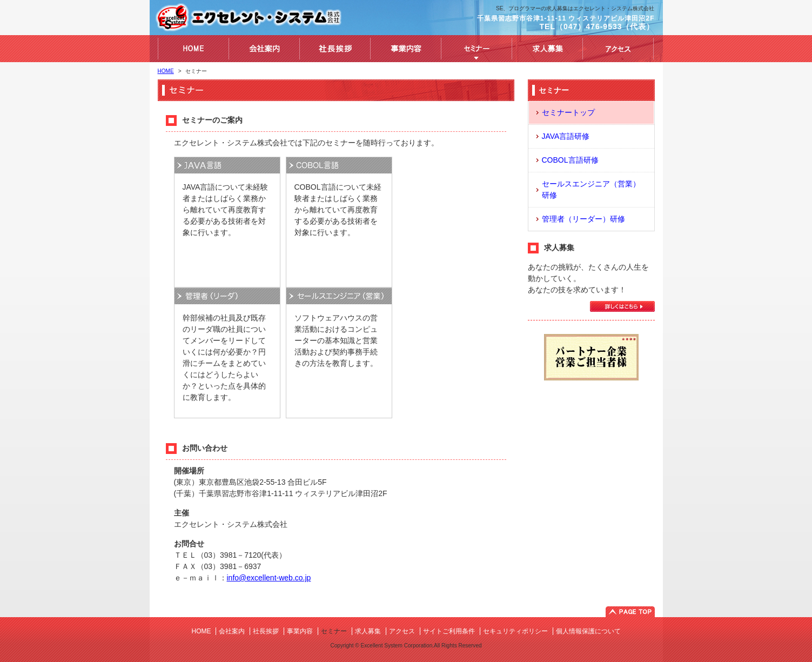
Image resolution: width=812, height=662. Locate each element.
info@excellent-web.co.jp (269, 578)
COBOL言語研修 (570, 160)
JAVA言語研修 (566, 136)
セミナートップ (568, 112)
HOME (166, 71)
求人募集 (368, 631)
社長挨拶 (266, 631)
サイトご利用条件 (449, 631)
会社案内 (232, 631)
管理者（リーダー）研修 (583, 219)
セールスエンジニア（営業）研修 (591, 189)
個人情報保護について (588, 631)
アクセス (402, 631)
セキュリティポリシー (515, 631)
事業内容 (300, 631)
